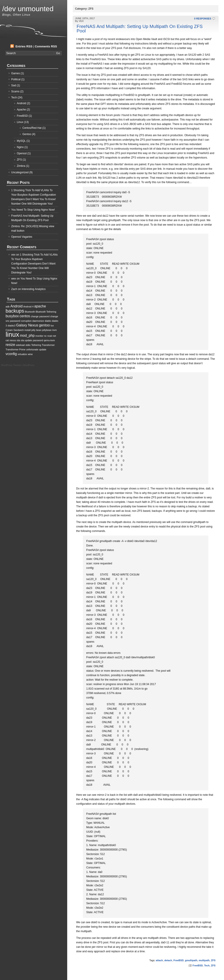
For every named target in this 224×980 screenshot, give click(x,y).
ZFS (213, 960)
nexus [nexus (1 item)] (13, 340)
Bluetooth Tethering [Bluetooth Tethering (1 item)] (46, 312)
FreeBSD (179, 960)
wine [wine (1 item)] (30, 354)
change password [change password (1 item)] (40, 316)
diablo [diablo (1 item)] (48, 321)
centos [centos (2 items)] (25, 316)
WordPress (29, 365)
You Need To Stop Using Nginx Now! (33, 210)
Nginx (20, 147)
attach (159, 960)
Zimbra (21, 166)
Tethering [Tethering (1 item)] (36, 345)
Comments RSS (46, 46)
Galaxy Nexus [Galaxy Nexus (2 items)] (27, 325)
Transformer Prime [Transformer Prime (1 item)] (15, 349)
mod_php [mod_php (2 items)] (27, 335)
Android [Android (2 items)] (16, 306)
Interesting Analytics (34, 289)
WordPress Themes (11, 365)
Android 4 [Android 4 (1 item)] (28, 307)
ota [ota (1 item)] (18, 340)
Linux (20, 122)
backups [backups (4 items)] (15, 311)
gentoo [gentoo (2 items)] (44, 325)
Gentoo (27, 134)
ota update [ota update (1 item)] (26, 340)
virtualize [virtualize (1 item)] (22, 354)
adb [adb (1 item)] (8, 307)
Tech (207, 965)
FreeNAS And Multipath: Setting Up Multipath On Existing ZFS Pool (140, 29)
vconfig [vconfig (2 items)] (11, 354)
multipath (204, 960)
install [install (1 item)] (27, 330)
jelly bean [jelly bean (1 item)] (36, 330)
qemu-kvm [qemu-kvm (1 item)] (49, 340)
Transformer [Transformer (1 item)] (48, 345)
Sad (14, 85)
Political (16, 79)
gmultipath (191, 960)
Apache (21, 110)
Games (16, 73)
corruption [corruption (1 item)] (26, 321)
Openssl (22, 153)
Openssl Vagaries (22, 237)
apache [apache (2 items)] (40, 306)
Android (21, 103)
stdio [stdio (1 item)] (28, 345)
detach (168, 960)
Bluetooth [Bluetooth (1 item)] (30, 312)
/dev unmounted (28, 9)
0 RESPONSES (203, 19)
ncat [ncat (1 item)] (50, 336)
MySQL (21, 141)
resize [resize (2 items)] (10, 345)
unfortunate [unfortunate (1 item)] (32, 349)
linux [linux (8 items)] (12, 334)
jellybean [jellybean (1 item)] (47, 330)
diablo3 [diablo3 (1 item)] (11, 326)
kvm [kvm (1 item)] (55, 330)
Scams (15, 91)
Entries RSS (24, 46)
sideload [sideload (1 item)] (20, 345)
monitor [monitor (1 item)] (39, 336)
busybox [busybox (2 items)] (12, 316)
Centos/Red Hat (32, 128)
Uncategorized (20, 172)
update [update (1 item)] (43, 349)
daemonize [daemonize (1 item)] (38, 321)
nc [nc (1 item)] (45, 336)
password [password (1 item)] (38, 340)
